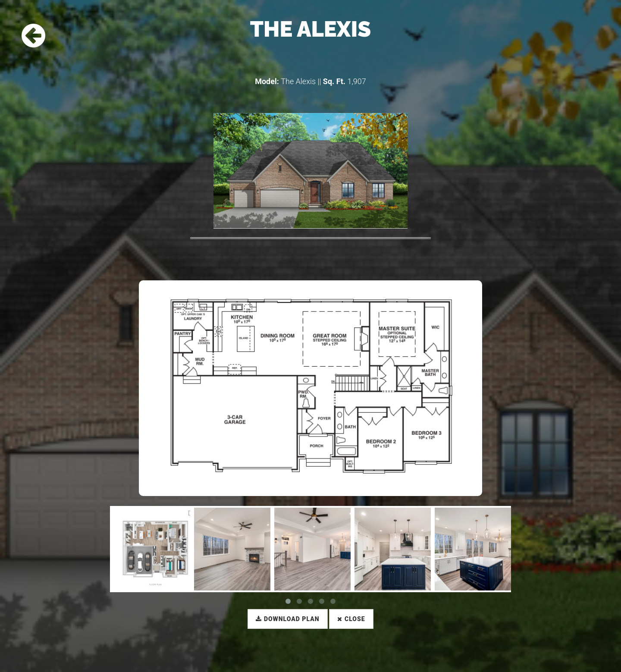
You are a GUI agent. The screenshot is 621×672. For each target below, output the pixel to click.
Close (351, 619)
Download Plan (287, 619)
